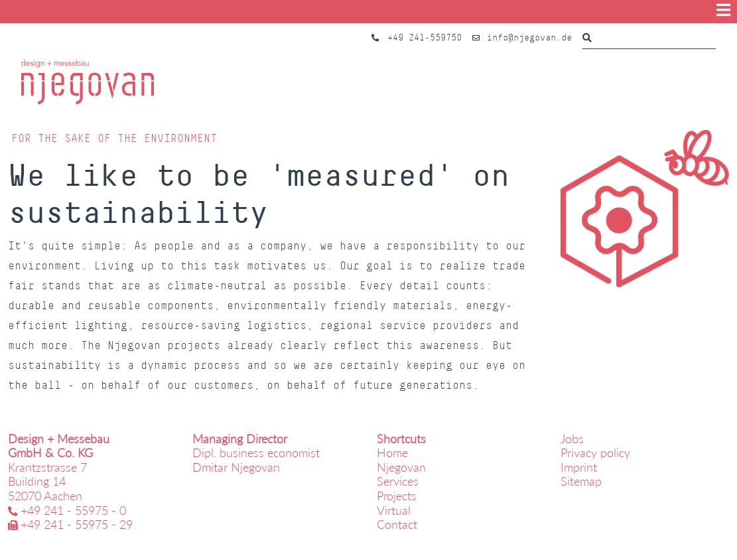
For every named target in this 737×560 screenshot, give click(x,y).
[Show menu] (723, 10)
